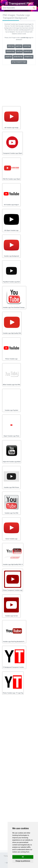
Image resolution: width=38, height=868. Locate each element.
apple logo (19, 46)
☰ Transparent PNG (19, 3)
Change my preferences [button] (23, 861)
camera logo (27, 46)
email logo (19, 51)
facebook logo (28, 51)
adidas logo (11, 46)
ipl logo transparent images (19, 62)
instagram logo (29, 57)
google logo (9, 57)
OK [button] (23, 857)
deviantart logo (10, 51)
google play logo (18, 57)
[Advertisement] (19, 85)
